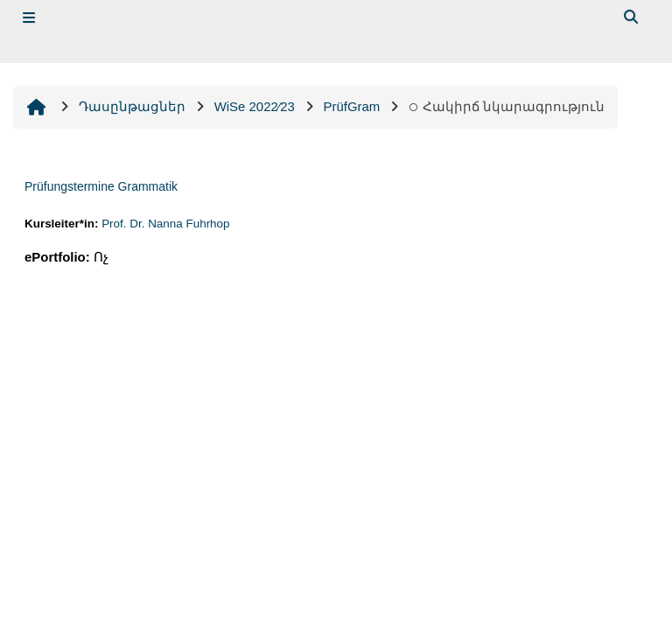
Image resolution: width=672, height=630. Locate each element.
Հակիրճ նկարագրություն (507, 106)
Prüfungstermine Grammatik (101, 186)
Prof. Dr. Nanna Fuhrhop (165, 224)
